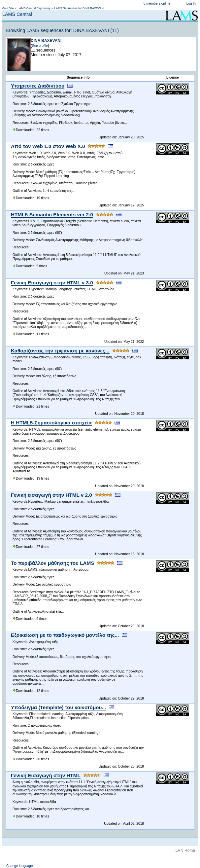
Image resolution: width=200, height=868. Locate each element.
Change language (19, 866)
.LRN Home (185, 850)
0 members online (157, 3)
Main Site (8, 8)
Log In (191, 3)
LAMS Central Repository (34, 8)
